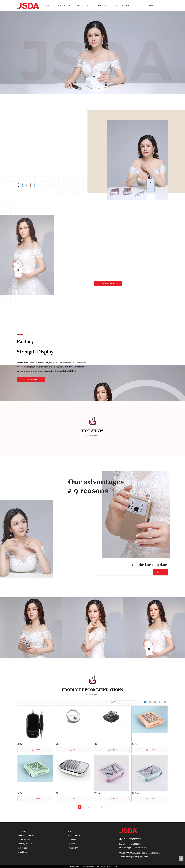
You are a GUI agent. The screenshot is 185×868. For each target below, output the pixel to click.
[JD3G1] (48, 255)
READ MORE (108, 284)
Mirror (58, 744)
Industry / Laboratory (27, 836)
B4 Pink (135, 744)
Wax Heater (23, 852)
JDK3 (20, 744)
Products (73, 840)
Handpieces (23, 848)
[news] (47, 539)
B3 (57, 793)
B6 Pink (97, 793)
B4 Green (21, 793)
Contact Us (74, 848)
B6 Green (136, 793)
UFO (96, 744)
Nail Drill (22, 831)
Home (72, 831)
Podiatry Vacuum (25, 844)
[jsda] (31, 628)
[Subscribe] (161, 572)
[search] (123, 572)
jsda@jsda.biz (135, 839)
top (181, 858)
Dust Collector (24, 840)
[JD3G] (137, 160)
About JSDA (75, 836)
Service (72, 844)
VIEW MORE (31, 379)
